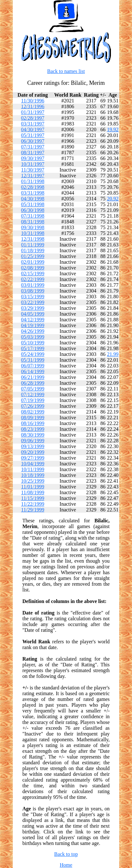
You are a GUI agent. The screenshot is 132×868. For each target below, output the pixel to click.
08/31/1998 (33, 222)
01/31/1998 (33, 181)
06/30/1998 (33, 210)
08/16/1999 (33, 423)
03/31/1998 (33, 193)
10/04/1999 (33, 464)
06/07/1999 (33, 366)
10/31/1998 (33, 233)
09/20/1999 (33, 452)
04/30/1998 (33, 199)
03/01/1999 (33, 285)
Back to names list (66, 71)
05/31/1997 (33, 135)
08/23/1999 (33, 429)
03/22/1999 (33, 302)
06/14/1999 (33, 371)
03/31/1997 (33, 124)
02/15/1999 (33, 273)
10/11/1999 (33, 469)
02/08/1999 (33, 268)
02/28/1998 (33, 187)
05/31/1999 (33, 360)
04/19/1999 (33, 325)
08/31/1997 (33, 153)
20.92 (113, 199)
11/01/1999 (33, 487)
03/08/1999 (33, 291)
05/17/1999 (33, 348)
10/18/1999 (33, 475)
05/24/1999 (33, 354)
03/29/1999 (33, 308)
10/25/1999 (33, 481)
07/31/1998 (33, 216)
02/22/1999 (33, 279)
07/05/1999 (33, 389)
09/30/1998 (33, 227)
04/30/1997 (33, 129)
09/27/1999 (33, 458)
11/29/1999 (33, 510)
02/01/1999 (33, 262)
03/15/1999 (33, 297)
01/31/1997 (33, 112)
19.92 (113, 129)
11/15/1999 (33, 498)
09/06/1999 (33, 441)
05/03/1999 (33, 337)
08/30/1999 (33, 435)
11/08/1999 (33, 492)
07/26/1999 (33, 406)
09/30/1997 (33, 158)
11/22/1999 (33, 504)
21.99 (113, 354)
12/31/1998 (33, 239)
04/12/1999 (33, 320)
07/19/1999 (33, 400)
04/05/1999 (33, 314)
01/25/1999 (33, 256)
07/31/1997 (33, 147)
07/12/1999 (33, 394)
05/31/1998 (33, 204)
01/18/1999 (33, 250)
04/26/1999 (33, 331)
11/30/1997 (33, 170)
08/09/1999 (33, 418)
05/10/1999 (33, 343)
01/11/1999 (33, 245)
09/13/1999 (33, 446)
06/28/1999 (33, 383)
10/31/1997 (33, 164)
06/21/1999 (33, 377)
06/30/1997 (33, 141)
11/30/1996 (33, 101)
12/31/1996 (33, 106)
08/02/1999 (33, 412)
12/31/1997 (33, 176)
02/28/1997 (33, 118)
